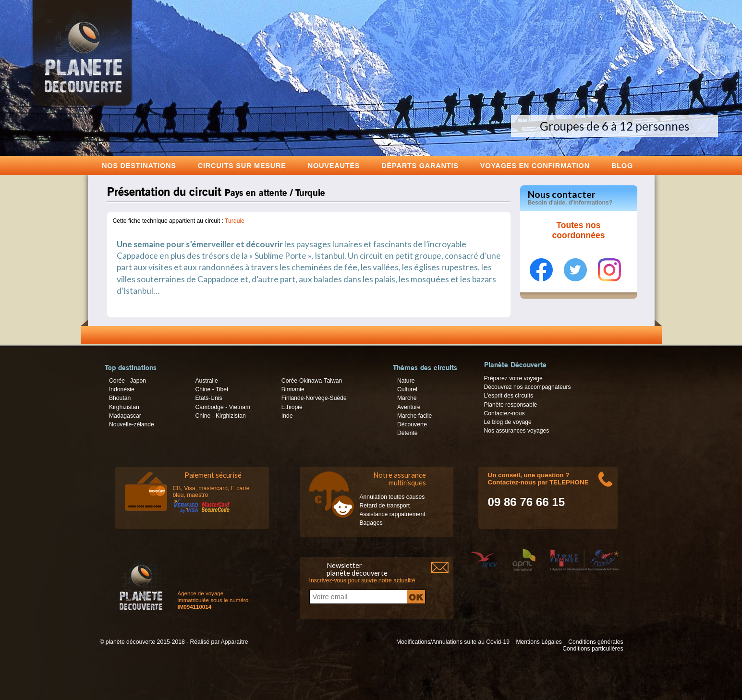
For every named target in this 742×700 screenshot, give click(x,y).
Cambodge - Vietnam (223, 407)
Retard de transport (385, 506)
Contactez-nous (505, 413)
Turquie (235, 221)
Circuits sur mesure (242, 165)
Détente (407, 433)
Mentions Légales (539, 642)
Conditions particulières (593, 649)
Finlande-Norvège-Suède (314, 398)
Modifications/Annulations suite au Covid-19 (453, 642)
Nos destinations (139, 165)
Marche (407, 398)
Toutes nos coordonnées (579, 230)
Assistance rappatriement (393, 514)
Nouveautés (334, 165)
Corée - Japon (128, 381)
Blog (622, 165)
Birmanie (293, 389)
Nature (406, 381)
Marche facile (414, 416)
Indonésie (122, 389)
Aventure (409, 407)
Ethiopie (292, 407)
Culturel (407, 389)
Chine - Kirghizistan (220, 416)
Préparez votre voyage (513, 378)
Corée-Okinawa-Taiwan (312, 381)
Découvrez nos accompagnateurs (528, 387)
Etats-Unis (208, 398)
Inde (287, 416)
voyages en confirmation (535, 165)
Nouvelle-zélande (132, 424)
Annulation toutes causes (392, 497)
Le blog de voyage (508, 422)
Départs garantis (420, 165)
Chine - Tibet (212, 389)
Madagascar (125, 416)
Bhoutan (120, 398)
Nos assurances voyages (517, 431)
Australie (206, 381)
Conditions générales (596, 642)
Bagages (371, 523)
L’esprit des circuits (509, 396)
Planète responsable (511, 405)
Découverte (412, 424)
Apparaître (235, 642)
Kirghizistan (124, 407)
